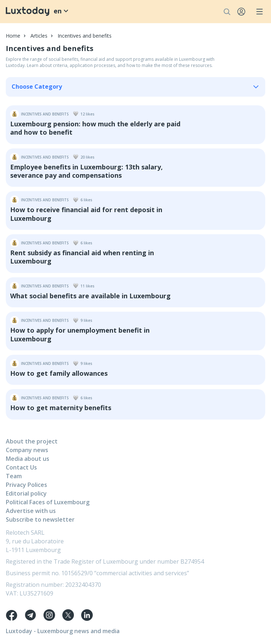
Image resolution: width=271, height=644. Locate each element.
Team (14, 476)
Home (13, 36)
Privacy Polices (26, 485)
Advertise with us (31, 511)
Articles (39, 36)
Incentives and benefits (85, 36)
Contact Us (21, 467)
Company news (27, 450)
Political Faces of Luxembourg (48, 502)
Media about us (28, 459)
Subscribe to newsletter (40, 519)
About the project (32, 441)
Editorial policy (26, 493)
